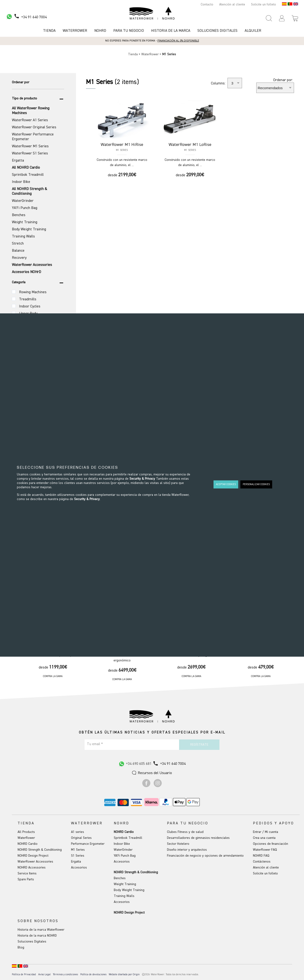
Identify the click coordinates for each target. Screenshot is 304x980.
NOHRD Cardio (28, 844)
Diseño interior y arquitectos (187, 850)
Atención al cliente (232, 5)
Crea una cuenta (264, 838)
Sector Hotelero (178, 844)
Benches (120, 878)
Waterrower (75, 31)
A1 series (78, 832)
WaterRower (150, 54)
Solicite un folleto (264, 5)
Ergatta (76, 862)
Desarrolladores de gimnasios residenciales (198, 838)
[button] (282, 18)
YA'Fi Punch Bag (125, 856)
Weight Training (125, 884)
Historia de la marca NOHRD (37, 936)
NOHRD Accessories (32, 868)
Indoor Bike (122, 844)
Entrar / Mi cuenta (266, 832)
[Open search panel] (269, 18)
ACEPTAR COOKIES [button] (226, 484)
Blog (21, 947)
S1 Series (78, 856)
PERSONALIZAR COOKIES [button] (256, 484)
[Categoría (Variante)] (14, 292)
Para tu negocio (129, 31)
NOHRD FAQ (261, 856)
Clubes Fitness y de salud (185, 832)
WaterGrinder (123, 850)
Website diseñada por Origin (124, 974)
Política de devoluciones (93, 974)
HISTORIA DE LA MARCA (171, 31)
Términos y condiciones (65, 974)
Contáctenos (262, 862)
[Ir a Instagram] (158, 786)
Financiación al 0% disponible (178, 41)
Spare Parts (26, 879)
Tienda (49, 31)
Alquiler (253, 31)
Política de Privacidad (24, 974)
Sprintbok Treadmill (128, 838)
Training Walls (124, 896)
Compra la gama (53, 676)
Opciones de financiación (271, 844)
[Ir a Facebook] (146, 786)
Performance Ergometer (88, 844)
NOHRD (100, 31)
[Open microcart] (295, 18)
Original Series (81, 838)
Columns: (218, 84)
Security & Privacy (142, 479)
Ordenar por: (283, 80)
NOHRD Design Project (33, 856)
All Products (26, 832)
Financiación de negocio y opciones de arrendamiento (205, 856)
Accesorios (79, 868)
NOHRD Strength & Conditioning (40, 850)
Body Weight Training (129, 890)
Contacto (207, 5)
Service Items (27, 873)
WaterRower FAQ (265, 850)
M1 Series (78, 850)
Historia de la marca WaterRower (41, 930)
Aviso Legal (44, 974)
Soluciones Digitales (217, 31)
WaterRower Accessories (35, 862)
